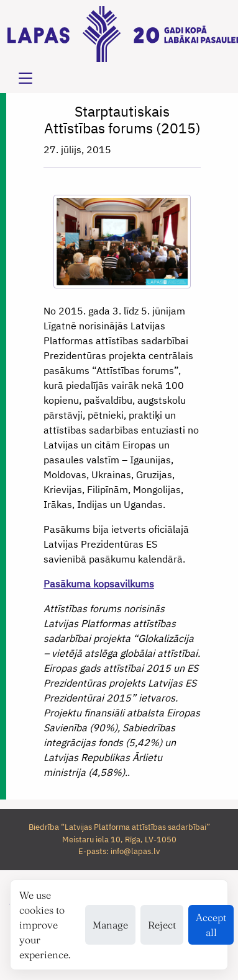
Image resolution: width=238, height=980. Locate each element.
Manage (110, 925)
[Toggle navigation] (25, 78)
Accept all (211, 925)
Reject (162, 925)
